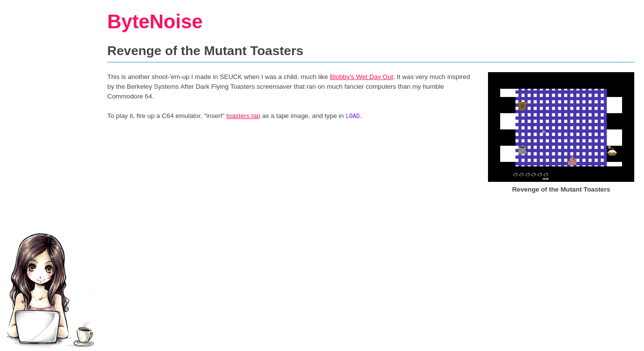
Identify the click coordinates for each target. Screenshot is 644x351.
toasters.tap (243, 116)
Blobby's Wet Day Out (362, 77)
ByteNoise (155, 21)
